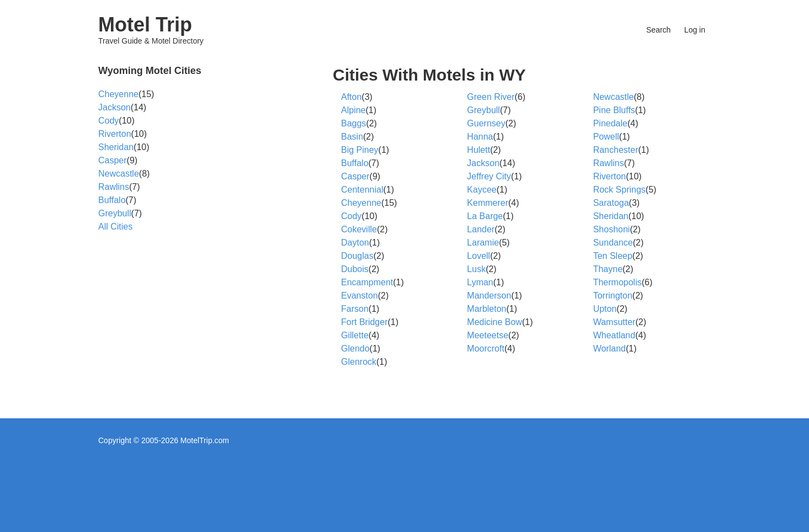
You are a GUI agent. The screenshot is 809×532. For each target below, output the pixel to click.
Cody (351, 216)
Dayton (355, 243)
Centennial (362, 190)
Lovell (478, 256)
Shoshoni (612, 229)
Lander (481, 229)
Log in (695, 30)
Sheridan (611, 216)
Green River (491, 97)
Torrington (613, 296)
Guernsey (486, 123)
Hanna (480, 137)
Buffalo (355, 163)
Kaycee (481, 190)
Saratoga (611, 203)
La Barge (485, 216)
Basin (352, 137)
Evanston (360, 296)
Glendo (355, 349)
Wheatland (614, 335)
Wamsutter (614, 322)
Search (658, 30)
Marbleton (486, 309)
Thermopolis (618, 282)
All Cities (115, 227)
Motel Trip (145, 25)
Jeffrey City (489, 176)
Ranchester (616, 150)
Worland (610, 349)
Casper (355, 176)
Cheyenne (361, 203)
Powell (606, 137)
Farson (355, 309)
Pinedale (610, 123)
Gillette (355, 335)
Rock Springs (619, 190)
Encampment (367, 282)
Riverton (610, 176)
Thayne (608, 269)
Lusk (476, 269)
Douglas (357, 256)
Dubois (355, 269)
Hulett (478, 150)
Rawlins (609, 163)
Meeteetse (488, 335)
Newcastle (614, 97)
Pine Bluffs (614, 110)
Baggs (353, 123)
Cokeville (359, 229)
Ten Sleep (613, 256)
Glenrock (359, 362)
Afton (351, 97)
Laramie (483, 243)
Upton (605, 309)
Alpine (353, 110)
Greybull (483, 110)
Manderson (489, 296)
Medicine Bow (494, 322)
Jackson (483, 163)
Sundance (613, 243)
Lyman (480, 282)
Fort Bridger (364, 322)
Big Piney (360, 150)
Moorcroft (486, 349)
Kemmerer (488, 203)
